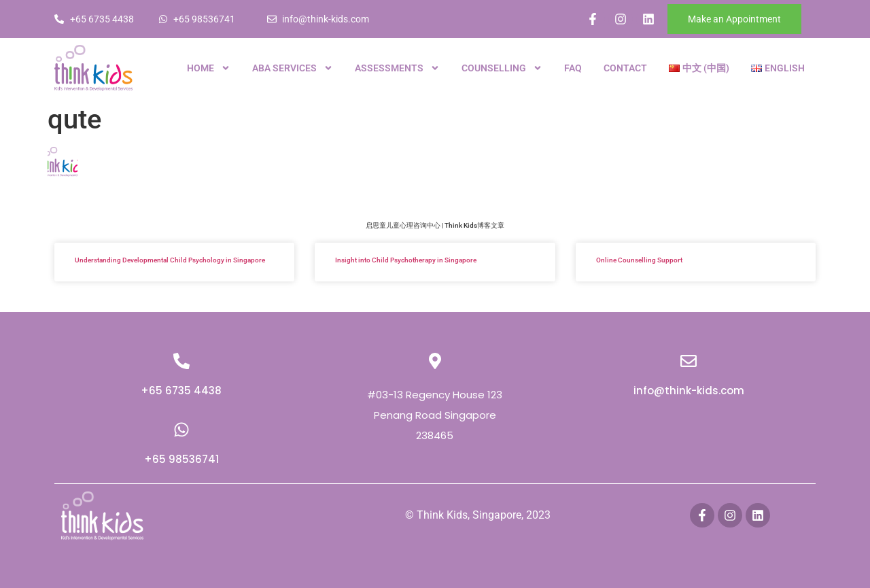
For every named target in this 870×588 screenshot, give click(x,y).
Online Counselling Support (639, 260)
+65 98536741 (181, 459)
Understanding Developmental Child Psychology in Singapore (170, 260)
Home (209, 68)
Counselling (502, 68)
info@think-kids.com (689, 391)
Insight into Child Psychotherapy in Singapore (406, 260)
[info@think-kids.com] (689, 361)
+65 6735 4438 (181, 391)
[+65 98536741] (181, 430)
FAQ (573, 68)
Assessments (397, 68)
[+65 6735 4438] (181, 361)
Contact (625, 68)
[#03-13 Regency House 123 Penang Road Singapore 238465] (435, 361)
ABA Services (293, 68)
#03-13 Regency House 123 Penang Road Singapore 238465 (435, 415)
